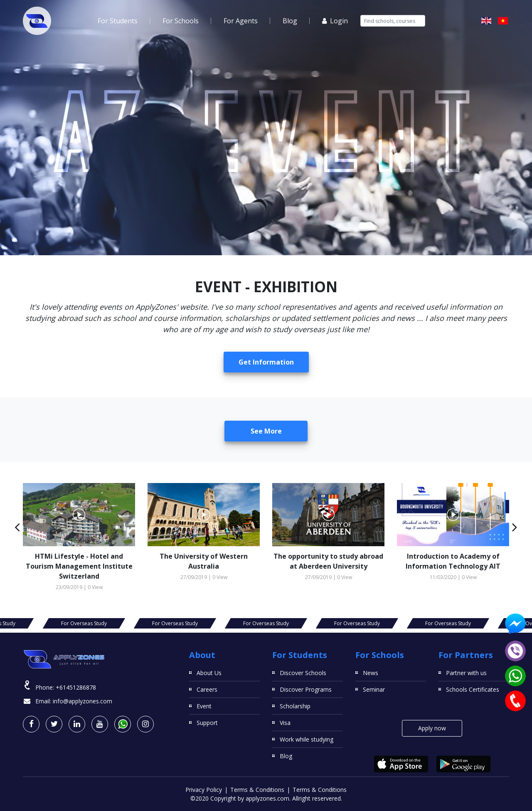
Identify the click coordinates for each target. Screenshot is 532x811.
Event (204, 706)
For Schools (181, 21)
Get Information (266, 362)
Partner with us (466, 673)
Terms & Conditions (257, 790)
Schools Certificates (473, 689)
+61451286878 (76, 687)
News (371, 673)
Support (207, 723)
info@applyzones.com (83, 701)
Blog (290, 21)
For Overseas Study (84, 623)
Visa (285, 723)
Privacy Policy (204, 790)
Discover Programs (306, 689)
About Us (209, 673)
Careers (207, 689)
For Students (118, 21)
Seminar (374, 689)
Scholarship (295, 706)
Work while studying (307, 739)
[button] (17, 527)
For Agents (241, 21)
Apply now (432, 728)
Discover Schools (303, 673)
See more (266, 431)
